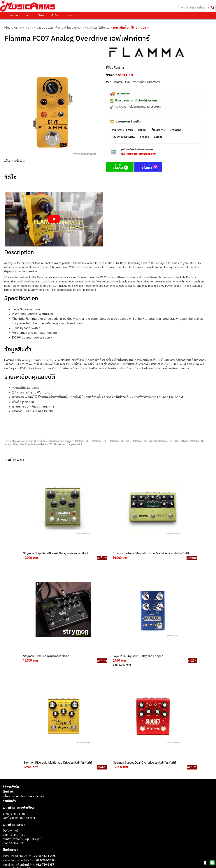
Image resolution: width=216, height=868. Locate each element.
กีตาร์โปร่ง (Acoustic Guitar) (19, 808)
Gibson (7, 841)
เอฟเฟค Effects (98, 27)
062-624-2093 (47, 708)
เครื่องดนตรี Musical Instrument (60, 27)
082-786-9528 (36, 747)
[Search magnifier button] (213, 8)
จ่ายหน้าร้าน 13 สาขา (122, 130)
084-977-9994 (45, 725)
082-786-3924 (34, 743)
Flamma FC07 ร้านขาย (144, 441)
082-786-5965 (53, 759)
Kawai (6, 849)
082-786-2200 (53, 738)
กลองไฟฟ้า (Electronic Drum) (20, 824)
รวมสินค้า (9, 653)
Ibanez (7, 845)
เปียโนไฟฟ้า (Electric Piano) (19, 816)
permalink (77, 444)
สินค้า (42, 15)
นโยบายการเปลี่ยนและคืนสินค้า (23, 648)
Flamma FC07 (82, 441)
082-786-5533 (44, 721)
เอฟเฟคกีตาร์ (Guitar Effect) (19, 820)
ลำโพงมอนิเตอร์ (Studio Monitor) (22, 833)
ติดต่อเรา (9, 644)
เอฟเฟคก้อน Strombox (130, 27)
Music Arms (13, 27)
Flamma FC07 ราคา (120, 441)
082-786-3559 (45, 713)
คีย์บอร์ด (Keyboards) (15, 812)
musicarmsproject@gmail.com (138, 154)
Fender (7, 837)
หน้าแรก (15, 15)
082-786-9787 (45, 751)
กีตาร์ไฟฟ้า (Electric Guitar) (19, 804)
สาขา (29, 15)
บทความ (69, 15)
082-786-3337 (45, 717)
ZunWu (49, 444)
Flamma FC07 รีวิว (168, 441)
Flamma (119, 68)
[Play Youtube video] (54, 219)
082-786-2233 (57, 755)
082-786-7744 (51, 730)
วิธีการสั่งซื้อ (11, 639)
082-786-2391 (52, 763)
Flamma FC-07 (99, 441)
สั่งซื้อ (55, 15)
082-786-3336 (43, 734)
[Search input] (195, 8)
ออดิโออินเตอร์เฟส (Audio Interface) (24, 828)
